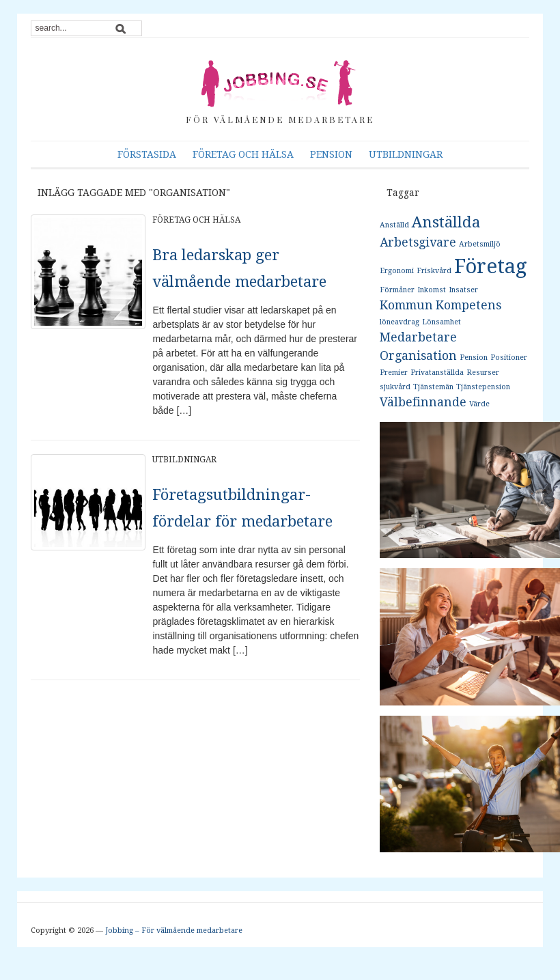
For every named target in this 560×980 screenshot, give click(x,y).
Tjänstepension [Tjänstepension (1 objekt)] (483, 387)
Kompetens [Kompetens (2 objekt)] (468, 305)
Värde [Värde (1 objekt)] (479, 404)
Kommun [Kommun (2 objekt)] (406, 305)
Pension (331, 154)
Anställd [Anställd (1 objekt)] (394, 225)
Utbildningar (406, 154)
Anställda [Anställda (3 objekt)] (446, 222)
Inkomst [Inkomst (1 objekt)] (432, 290)
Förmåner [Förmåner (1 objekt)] (397, 290)
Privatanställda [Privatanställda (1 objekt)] (437, 373)
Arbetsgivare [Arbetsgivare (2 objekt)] (418, 242)
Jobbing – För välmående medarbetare (174, 930)
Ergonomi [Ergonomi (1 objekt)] (397, 271)
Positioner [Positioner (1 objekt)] (509, 358)
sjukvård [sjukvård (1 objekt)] (395, 387)
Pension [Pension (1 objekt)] (474, 358)
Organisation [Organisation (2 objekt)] (418, 356)
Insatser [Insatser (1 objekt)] (463, 290)
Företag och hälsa (243, 154)
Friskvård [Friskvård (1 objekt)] (434, 271)
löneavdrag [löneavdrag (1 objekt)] (400, 322)
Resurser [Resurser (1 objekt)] (483, 373)
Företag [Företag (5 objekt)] (491, 266)
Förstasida (147, 154)
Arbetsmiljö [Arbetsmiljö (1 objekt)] (480, 244)
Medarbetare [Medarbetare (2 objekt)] (418, 337)
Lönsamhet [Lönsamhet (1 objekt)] (442, 322)
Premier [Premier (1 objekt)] (394, 373)
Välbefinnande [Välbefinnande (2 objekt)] (423, 402)
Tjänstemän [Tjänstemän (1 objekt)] (433, 387)
